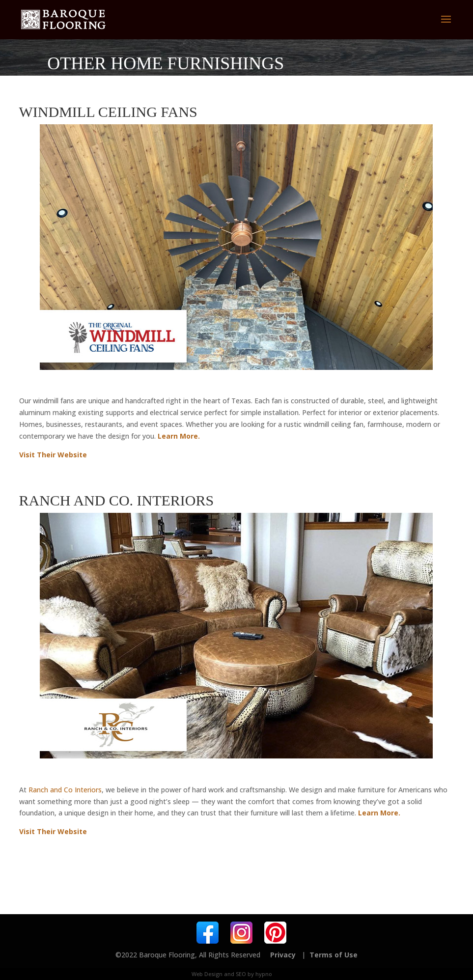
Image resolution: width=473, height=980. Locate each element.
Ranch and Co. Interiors (117, 500)
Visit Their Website (53, 455)
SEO (241, 974)
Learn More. (179, 436)
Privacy (283, 955)
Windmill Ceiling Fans (108, 112)
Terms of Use (334, 955)
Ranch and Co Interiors (65, 790)
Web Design (207, 974)
